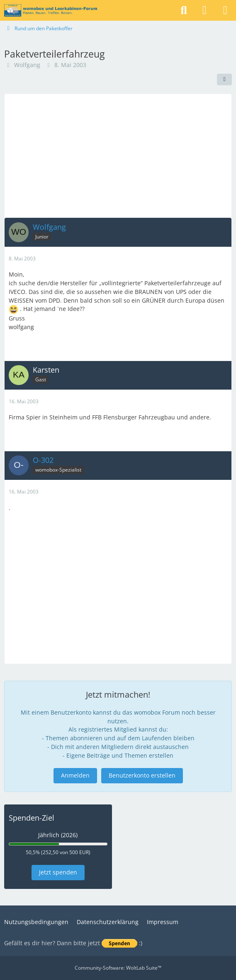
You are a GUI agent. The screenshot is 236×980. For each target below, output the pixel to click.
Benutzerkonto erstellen (142, 775)
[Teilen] (224, 79)
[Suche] (184, 10)
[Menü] (225, 10)
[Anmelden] (204, 10)
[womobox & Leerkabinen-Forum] (51, 10)
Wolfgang (27, 65)
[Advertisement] (118, 156)
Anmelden (75, 775)
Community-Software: (118, 968)
